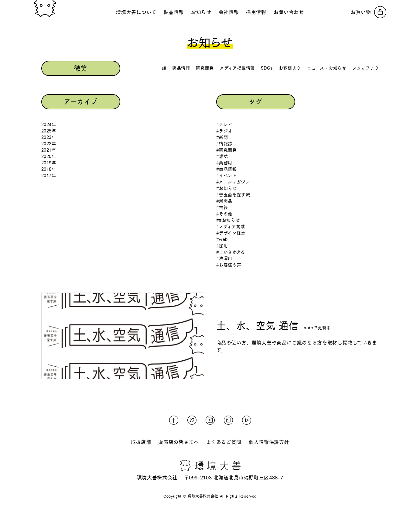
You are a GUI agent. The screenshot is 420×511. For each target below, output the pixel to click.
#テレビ (224, 125)
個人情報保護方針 (269, 442)
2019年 (49, 163)
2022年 (49, 144)
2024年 (49, 125)
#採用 (222, 246)
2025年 (49, 131)
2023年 (49, 137)
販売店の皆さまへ (178, 442)
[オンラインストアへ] (369, 12)
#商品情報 (227, 169)
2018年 (49, 169)
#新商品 (224, 201)
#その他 (224, 214)
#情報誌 (224, 144)
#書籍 (222, 207)
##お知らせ (228, 220)
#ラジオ (224, 131)
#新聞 (222, 137)
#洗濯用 (224, 259)
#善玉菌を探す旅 (233, 195)
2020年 (49, 156)
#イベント (227, 176)
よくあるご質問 (224, 442)
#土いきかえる (231, 252)
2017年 (49, 176)
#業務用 (224, 163)
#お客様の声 (229, 265)
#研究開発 (227, 150)
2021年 (49, 150)
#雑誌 (222, 156)
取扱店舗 (141, 442)
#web (222, 239)
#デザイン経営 (231, 233)
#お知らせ (227, 188)
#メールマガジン (233, 182)
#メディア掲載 (231, 227)
